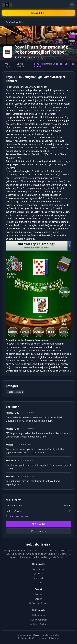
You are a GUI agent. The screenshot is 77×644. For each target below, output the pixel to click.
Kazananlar (39, 583)
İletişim (38, 594)
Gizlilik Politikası (38, 620)
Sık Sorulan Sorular (38, 603)
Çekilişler (39, 574)
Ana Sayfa (6, 65)
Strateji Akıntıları (21, 65)
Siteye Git (38, 524)
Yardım (38, 599)
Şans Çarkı (39, 578)
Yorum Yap (38, 531)
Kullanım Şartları (38, 624)
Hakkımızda (38, 615)
